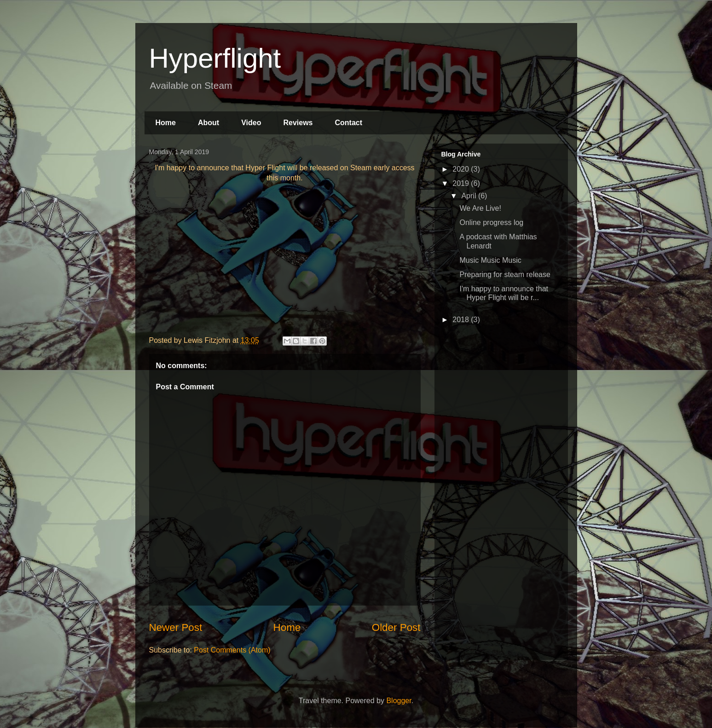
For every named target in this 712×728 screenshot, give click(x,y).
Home (166, 123)
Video (251, 123)
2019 (462, 183)
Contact (348, 123)
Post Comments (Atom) (232, 650)
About (208, 123)
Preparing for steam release (505, 274)
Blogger (399, 701)
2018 (462, 320)
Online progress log (491, 222)
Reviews (298, 123)
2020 (462, 169)
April (469, 196)
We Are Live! (480, 208)
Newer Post (176, 627)
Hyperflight (215, 58)
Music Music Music (490, 260)
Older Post (396, 627)
